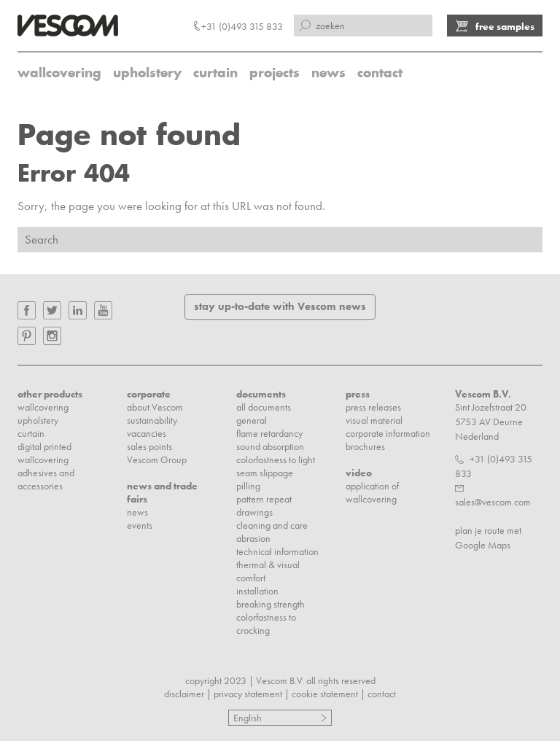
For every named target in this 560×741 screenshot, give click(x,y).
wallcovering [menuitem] (59, 73)
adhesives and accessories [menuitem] (46, 479)
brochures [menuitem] (365, 446)
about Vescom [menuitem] (155, 407)
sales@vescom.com (493, 502)
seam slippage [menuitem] (265, 473)
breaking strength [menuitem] (271, 604)
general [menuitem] (252, 420)
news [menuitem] (328, 73)
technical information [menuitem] (277, 551)
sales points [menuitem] (149, 446)
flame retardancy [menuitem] (269, 433)
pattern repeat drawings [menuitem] (264, 505)
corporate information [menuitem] (388, 433)
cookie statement (325, 694)
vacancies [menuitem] (147, 433)
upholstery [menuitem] (147, 73)
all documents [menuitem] (264, 407)
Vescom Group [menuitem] (157, 459)
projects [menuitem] (275, 73)
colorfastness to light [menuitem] (276, 459)
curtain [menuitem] (215, 73)
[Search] (280, 240)
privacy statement (248, 694)
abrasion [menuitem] (253, 538)
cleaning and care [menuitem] (272, 525)
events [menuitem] (140, 525)
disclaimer (184, 694)
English (248, 718)
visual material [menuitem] (374, 420)
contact (382, 694)
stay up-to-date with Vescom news (280, 306)
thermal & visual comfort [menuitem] (268, 571)
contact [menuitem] (380, 73)
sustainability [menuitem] (152, 420)
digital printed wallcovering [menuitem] (44, 453)
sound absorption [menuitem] (270, 446)
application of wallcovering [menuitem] (372, 492)
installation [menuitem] (257, 591)
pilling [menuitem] (248, 486)
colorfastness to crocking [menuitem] (266, 624)
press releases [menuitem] (373, 407)
